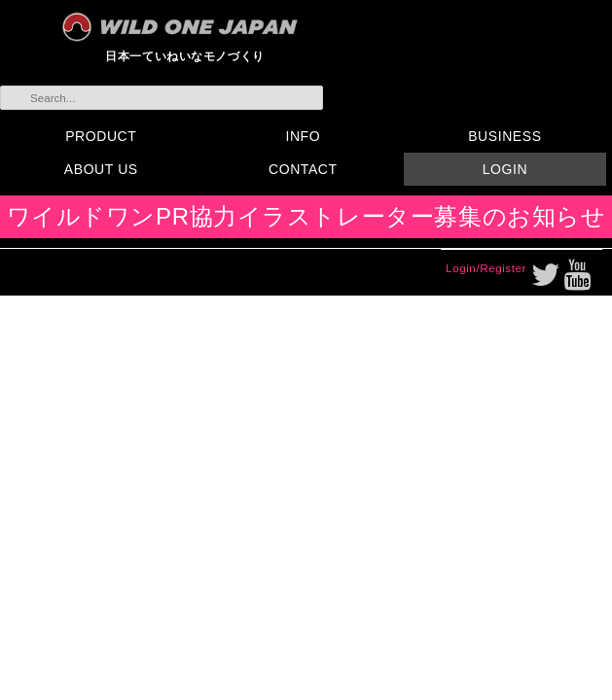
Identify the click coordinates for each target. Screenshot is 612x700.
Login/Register (486, 268)
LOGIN (505, 169)
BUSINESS (504, 136)
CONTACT (303, 169)
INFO (303, 136)
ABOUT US (101, 169)
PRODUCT (101, 136)
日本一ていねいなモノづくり (185, 56)
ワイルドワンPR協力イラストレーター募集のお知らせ (306, 216)
